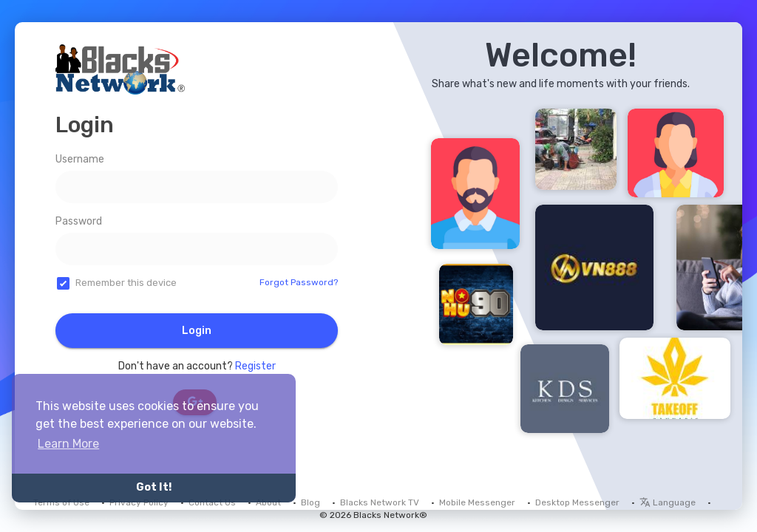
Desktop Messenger (577, 502)
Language (668, 502)
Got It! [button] (154, 487)
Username (80, 159)
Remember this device (126, 283)
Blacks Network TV (380, 502)
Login (197, 331)
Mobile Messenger (477, 502)
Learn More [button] (68, 444)
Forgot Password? (299, 282)
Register (255, 366)
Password (79, 221)
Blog (310, 502)
